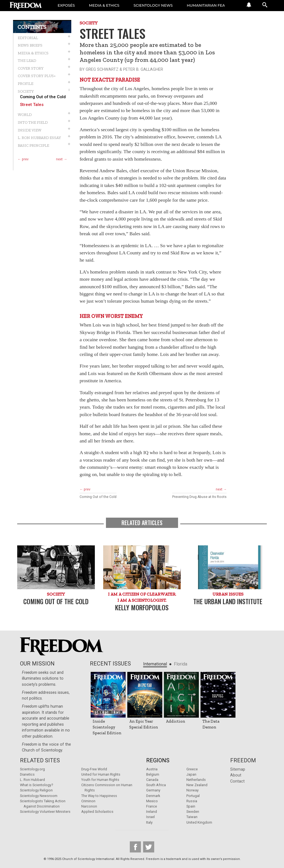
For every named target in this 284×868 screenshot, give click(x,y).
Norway (192, 790)
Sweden (193, 812)
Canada (152, 780)
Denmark (153, 796)
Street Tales (32, 105)
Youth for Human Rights (100, 780)
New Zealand (197, 785)
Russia (192, 801)
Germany (153, 790)
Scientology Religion (36, 790)
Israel (150, 817)
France (152, 806)
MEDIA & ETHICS (105, 5)
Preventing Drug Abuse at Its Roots (199, 497)
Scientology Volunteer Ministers (45, 812)
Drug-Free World (94, 769)
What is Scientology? (36, 785)
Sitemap (238, 769)
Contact (237, 781)
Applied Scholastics (97, 812)
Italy (149, 822)
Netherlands (196, 780)
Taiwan (192, 817)
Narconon (89, 806)
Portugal (193, 796)
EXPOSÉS (66, 5)
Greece (192, 769)
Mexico (152, 801)
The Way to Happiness (99, 796)
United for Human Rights (101, 774)
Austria (152, 769)
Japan (191, 774)
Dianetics (27, 774)
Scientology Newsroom (39, 796)
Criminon (88, 801)
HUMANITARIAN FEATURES (213, 5)
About (236, 775)
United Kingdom (199, 822)
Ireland (152, 812)
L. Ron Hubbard (32, 780)
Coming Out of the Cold (43, 97)
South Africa (156, 785)
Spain (191, 806)
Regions (158, 760)
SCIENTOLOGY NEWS (154, 5)
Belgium (153, 774)
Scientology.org (32, 769)
